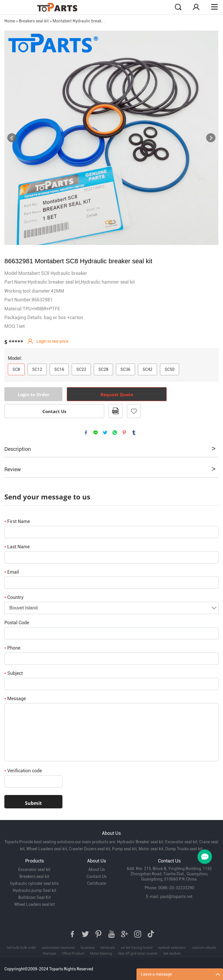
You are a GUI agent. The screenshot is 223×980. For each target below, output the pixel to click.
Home (10, 21)
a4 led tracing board (137, 948)
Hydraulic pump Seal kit (35, 890)
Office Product (73, 954)
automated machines (58, 948)
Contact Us (54, 411)
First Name (17, 521)
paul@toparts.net (176, 897)
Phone (12, 648)
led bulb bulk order (21, 948)
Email (12, 572)
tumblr (134, 433)
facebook (86, 433)
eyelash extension (172, 948)
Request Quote (117, 394)
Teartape (49, 954)
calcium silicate (204, 948)
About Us (97, 869)
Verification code (23, 771)
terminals (108, 948)
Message (15, 699)
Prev (12, 138)
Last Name (17, 547)
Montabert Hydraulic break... (79, 21)
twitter (105, 433)
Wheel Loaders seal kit (35, 904)
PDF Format (116, 411)
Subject (14, 673)
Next (211, 138)
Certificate (97, 883)
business (88, 948)
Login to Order (34, 394)
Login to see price (52, 341)
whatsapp (115, 433)
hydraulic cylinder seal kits (34, 883)
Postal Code (17, 623)
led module (172, 954)
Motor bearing (101, 954)
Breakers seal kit (34, 21)
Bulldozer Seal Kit (35, 897)
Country (14, 597)
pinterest (124, 433)
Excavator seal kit (34, 869)
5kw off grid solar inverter (138, 954)
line (96, 433)
